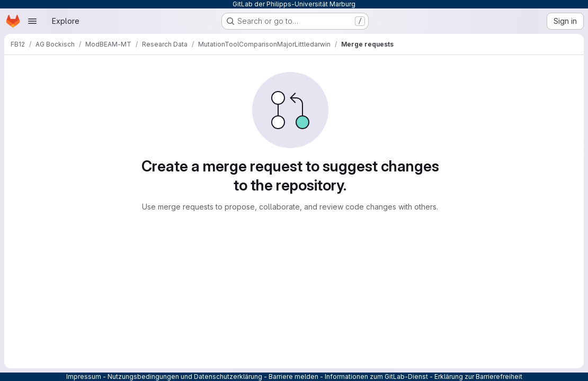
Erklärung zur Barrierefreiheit (478, 377)
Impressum (84, 377)
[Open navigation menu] (32, 21)
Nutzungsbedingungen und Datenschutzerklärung (185, 377)
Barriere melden (293, 377)
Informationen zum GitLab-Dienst (376, 377)
